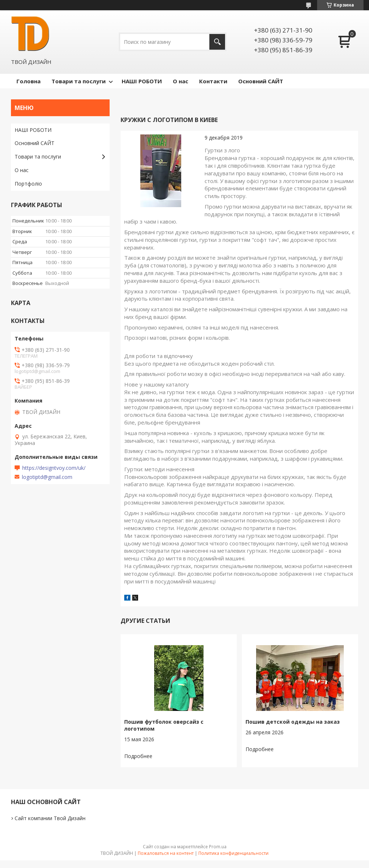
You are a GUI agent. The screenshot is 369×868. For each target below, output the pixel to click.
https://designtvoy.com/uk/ (54, 468)
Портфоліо (28, 184)
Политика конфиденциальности (233, 853)
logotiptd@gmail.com (47, 477)
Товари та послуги (79, 81)
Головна (28, 81)
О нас (180, 81)
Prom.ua (218, 847)
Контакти (213, 81)
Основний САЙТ (261, 81)
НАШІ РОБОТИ (142, 81)
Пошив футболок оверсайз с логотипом (164, 725)
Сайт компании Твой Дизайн (50, 818)
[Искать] (217, 42)
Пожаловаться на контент (166, 853)
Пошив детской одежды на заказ (293, 722)
